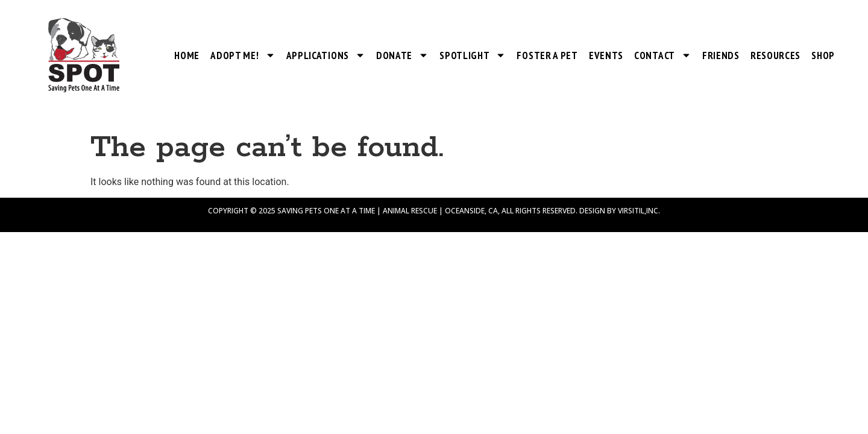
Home (187, 55)
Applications (326, 55)
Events (606, 55)
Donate (402, 55)
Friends (721, 55)
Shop (823, 55)
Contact (663, 55)
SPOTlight (473, 55)
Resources (775, 55)
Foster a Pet (547, 55)
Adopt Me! (243, 55)
